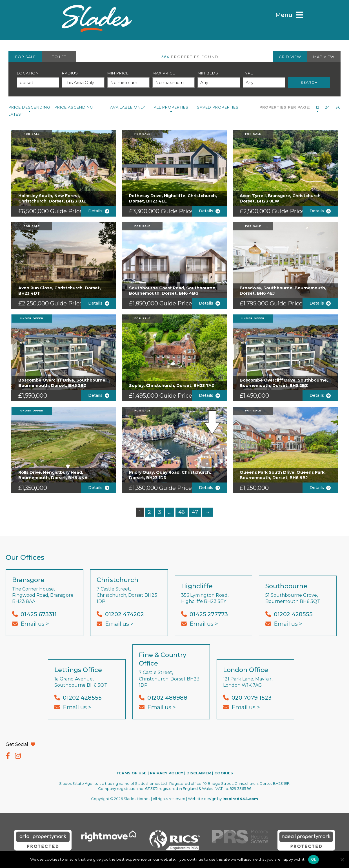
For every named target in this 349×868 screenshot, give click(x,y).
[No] (342, 860)
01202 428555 (293, 614)
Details (99, 211)
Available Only (128, 107)
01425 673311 (39, 614)
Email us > (35, 624)
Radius (70, 73)
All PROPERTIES (171, 107)
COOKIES (224, 773)
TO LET (59, 57)
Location (28, 73)
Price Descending (29, 107)
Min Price (118, 73)
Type (248, 73)
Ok (313, 859)
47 (195, 512)
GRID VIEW (290, 57)
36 (338, 107)
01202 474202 (125, 614)
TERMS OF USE (131, 773)
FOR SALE (25, 57)
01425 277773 (209, 614)
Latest (16, 114)
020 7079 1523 (252, 698)
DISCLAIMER (199, 773)
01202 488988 (167, 698)
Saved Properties (218, 107)
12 (318, 107)
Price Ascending (74, 107)
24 (327, 107)
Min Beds (208, 73)
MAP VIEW (324, 57)
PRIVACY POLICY (166, 773)
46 (182, 512)
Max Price (164, 73)
